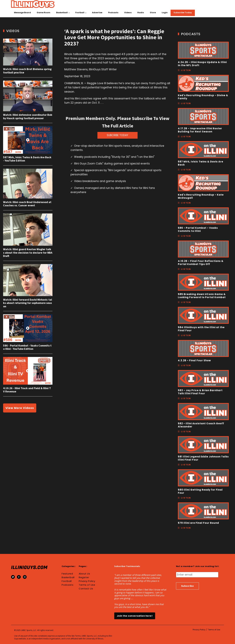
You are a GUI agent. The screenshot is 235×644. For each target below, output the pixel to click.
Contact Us (86, 589)
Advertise (97, 13)
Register (84, 577)
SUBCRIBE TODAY (117, 135)
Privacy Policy (87, 581)
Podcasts (113, 13)
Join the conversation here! (135, 616)
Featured (67, 574)
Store (153, 13)
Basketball (62, 13)
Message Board (22, 13)
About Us (84, 574)
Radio (141, 13)
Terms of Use (87, 585)
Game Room (43, 13)
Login (165, 13)
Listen (186, 70)
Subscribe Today (183, 13)
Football (80, 13)
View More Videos (20, 408)
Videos (128, 13)
